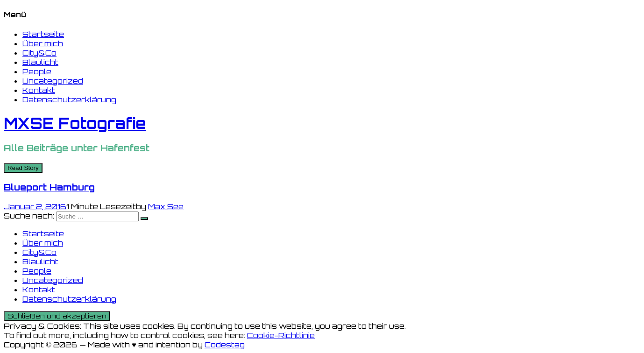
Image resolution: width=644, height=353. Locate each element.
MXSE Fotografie (75, 123)
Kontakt (39, 90)
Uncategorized (53, 81)
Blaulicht (40, 62)
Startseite (43, 34)
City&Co (39, 53)
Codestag (225, 345)
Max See (166, 206)
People (37, 71)
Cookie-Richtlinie (281, 335)
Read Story (23, 168)
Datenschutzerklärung (69, 99)
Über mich (43, 43)
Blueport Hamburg (49, 187)
